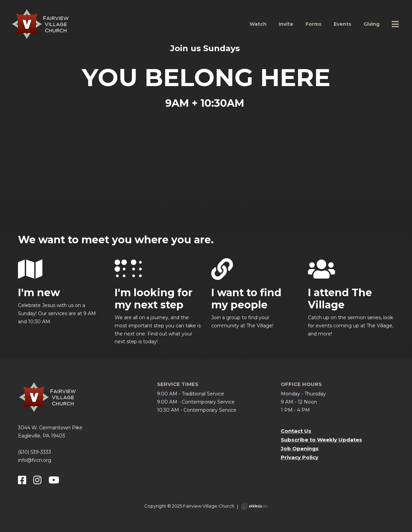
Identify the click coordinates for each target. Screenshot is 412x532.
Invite (286, 24)
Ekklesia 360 (254, 506)
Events (342, 24)
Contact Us (296, 431)
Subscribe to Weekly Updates (321, 440)
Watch (258, 24)
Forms (313, 24)
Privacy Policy (300, 457)
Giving (371, 24)
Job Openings (300, 448)
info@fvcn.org (35, 460)
